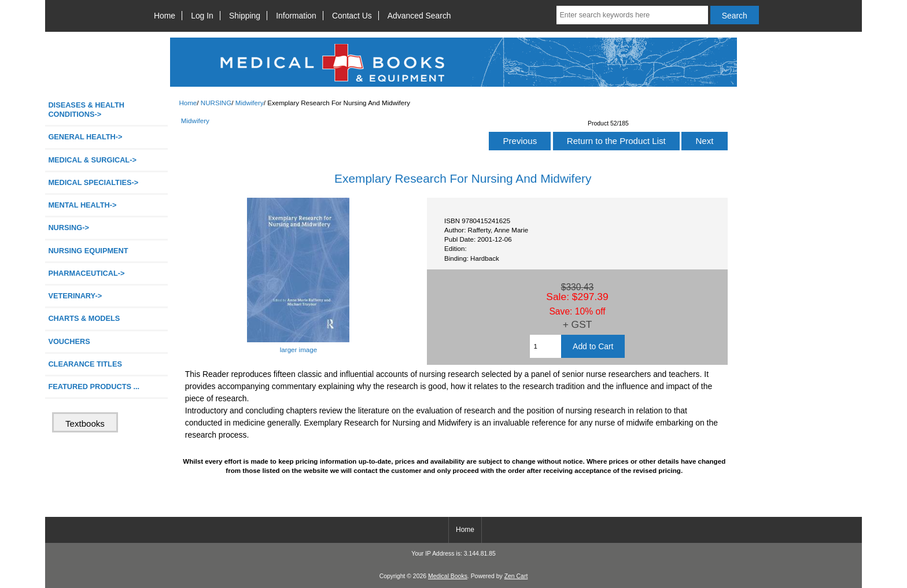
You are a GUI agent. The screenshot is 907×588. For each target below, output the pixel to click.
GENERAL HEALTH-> (85, 137)
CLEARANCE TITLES (85, 364)
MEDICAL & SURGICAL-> (92, 160)
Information (296, 16)
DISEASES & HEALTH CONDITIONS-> (86, 110)
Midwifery (250, 103)
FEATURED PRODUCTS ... (94, 387)
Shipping (245, 16)
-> (69, 228)
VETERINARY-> (75, 296)
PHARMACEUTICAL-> (86, 273)
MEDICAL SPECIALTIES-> (93, 182)
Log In (202, 16)
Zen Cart (516, 576)
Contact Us (352, 16)
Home (165, 16)
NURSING (216, 103)
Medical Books (448, 576)
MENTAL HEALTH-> (82, 205)
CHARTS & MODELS (84, 318)
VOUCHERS (69, 341)
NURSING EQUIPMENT (88, 251)
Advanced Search (419, 16)
